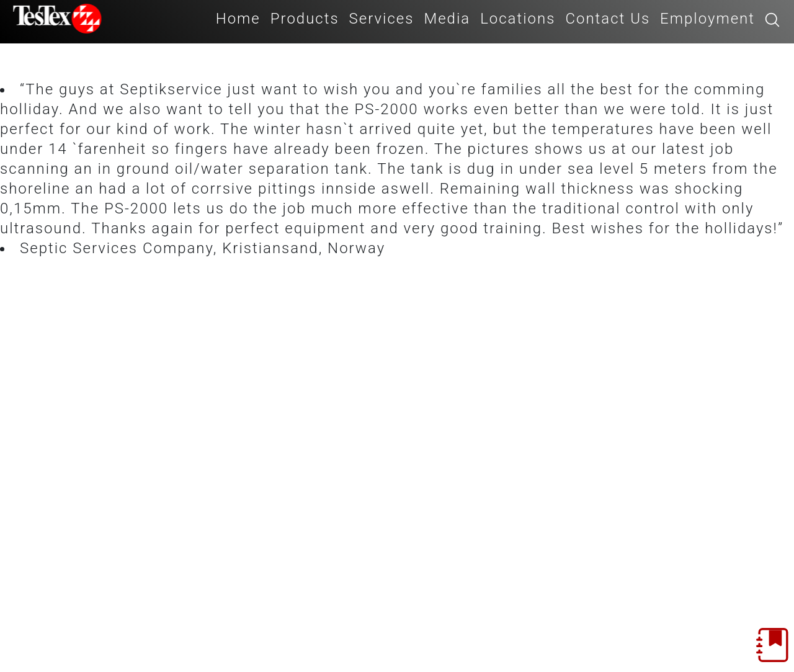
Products (305, 19)
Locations (518, 19)
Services (382, 19)
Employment (707, 19)
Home (238, 19)
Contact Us (608, 19)
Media (447, 19)
